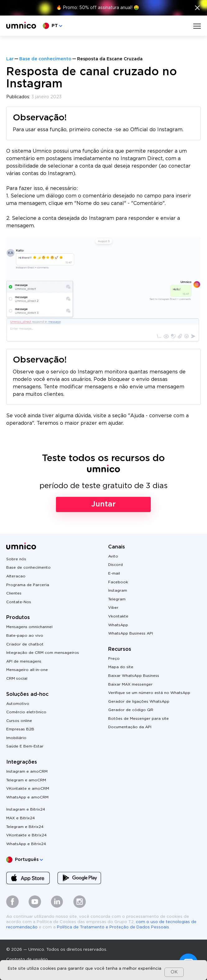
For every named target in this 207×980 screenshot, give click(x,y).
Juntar (103, 504)
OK (174, 972)
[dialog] (103, 970)
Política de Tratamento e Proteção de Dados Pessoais (113, 927)
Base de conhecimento (45, 59)
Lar (10, 59)
